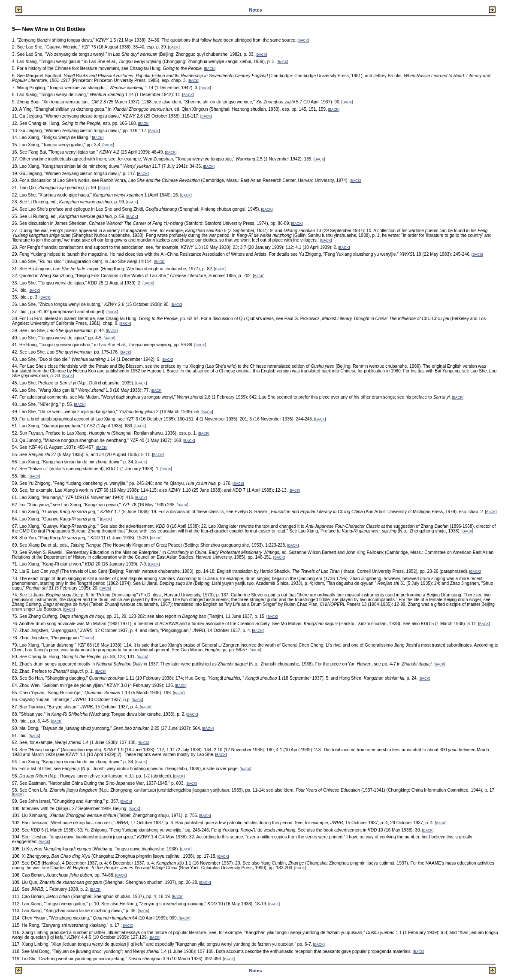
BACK (303, 41)
